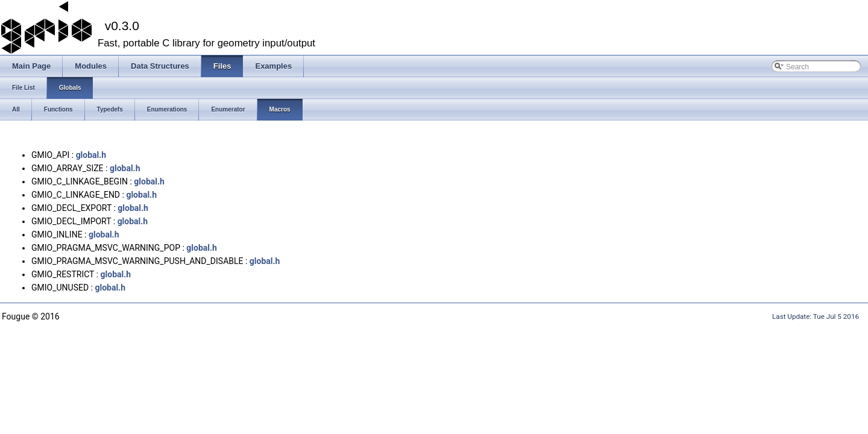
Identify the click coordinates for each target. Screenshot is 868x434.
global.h (91, 155)
